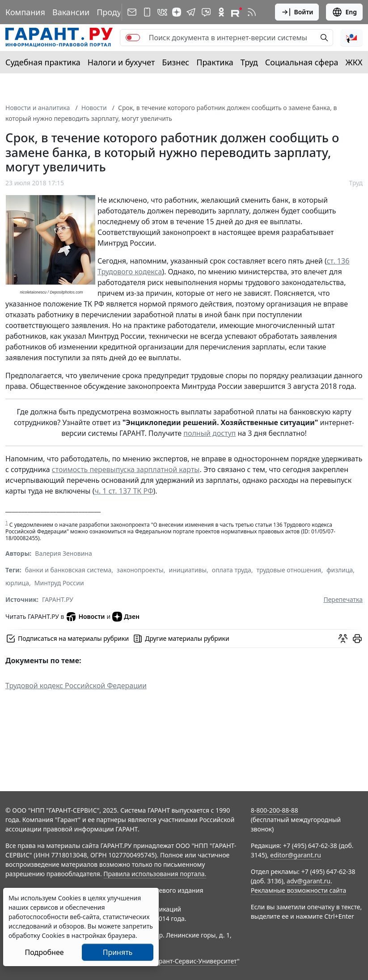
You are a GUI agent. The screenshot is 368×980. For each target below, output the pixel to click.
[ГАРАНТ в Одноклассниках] (221, 12)
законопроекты (140, 570)
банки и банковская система (68, 570)
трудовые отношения (289, 570)
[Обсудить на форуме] (343, 639)
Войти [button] (297, 12)
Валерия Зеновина (63, 553)
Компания (25, 12)
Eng (344, 12)
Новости (94, 108)
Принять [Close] (118, 952)
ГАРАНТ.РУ (58, 599)
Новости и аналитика (38, 108)
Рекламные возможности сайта (299, 890)
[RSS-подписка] (252, 12)
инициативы (188, 570)
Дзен (126, 617)
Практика (215, 62)
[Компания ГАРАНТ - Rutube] (237, 12)
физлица (340, 570)
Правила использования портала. (155, 874)
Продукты (116, 12)
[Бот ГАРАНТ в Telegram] (206, 12)
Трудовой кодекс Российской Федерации (76, 686)
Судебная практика (43, 62)
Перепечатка (343, 599)
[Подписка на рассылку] (132, 12)
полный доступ (209, 433)
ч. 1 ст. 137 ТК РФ (124, 491)
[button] (351, 38)
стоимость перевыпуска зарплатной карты (126, 469)
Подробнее (44, 952)
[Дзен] (177, 12)
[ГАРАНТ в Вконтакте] (162, 12)
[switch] (133, 38)
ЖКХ (354, 62)
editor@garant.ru (296, 855)
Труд (249, 62)
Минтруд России (59, 583)
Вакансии (71, 12)
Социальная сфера (302, 62)
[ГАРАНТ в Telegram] (191, 12)
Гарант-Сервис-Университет (195, 961)
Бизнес (176, 62)
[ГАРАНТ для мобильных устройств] (147, 12)
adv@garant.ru (309, 881)
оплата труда (232, 570)
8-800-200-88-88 (275, 810)
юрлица (17, 583)
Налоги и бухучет (121, 62)
